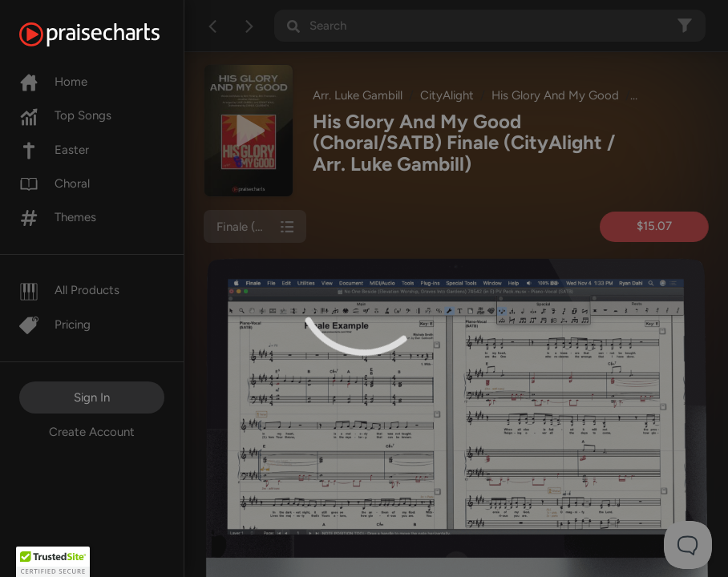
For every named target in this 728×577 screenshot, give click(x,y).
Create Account (92, 432)
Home (53, 82)
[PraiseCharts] (109, 34)
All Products (69, 290)
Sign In (92, 397)
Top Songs (65, 115)
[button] (53, 562)
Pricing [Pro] (55, 325)
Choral (55, 184)
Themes (58, 217)
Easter (54, 150)
